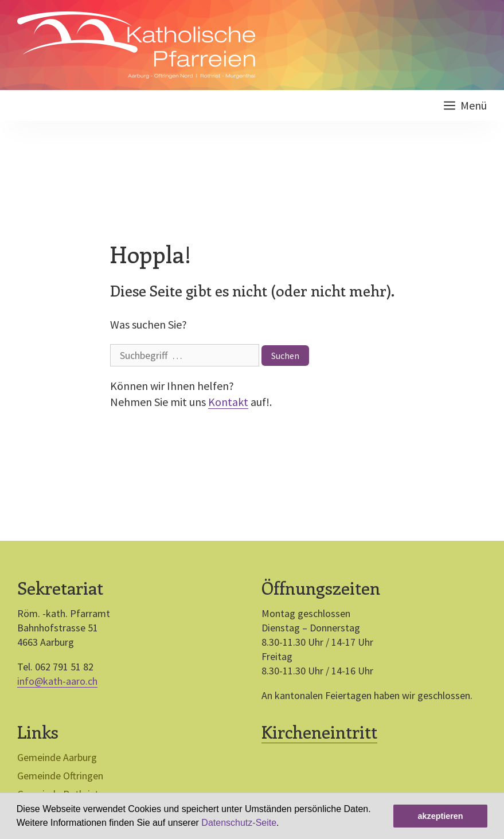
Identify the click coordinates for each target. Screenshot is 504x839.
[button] (283, 824)
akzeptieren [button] (440, 816)
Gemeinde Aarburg (57, 757)
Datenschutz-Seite (239, 823)
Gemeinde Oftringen (60, 776)
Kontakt (228, 402)
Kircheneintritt (319, 732)
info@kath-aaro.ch (57, 681)
